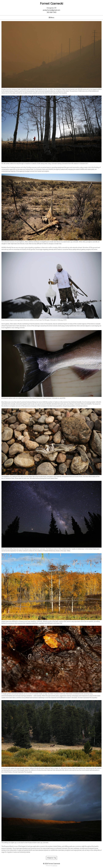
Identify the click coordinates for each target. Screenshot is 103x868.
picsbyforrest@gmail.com (51, 10)
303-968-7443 (52, 12)
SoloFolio (55, 866)
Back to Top (51, 858)
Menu (51, 18)
